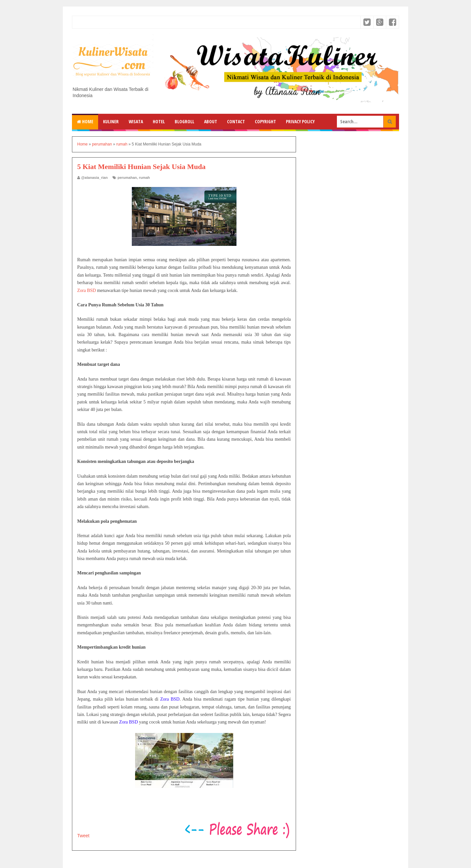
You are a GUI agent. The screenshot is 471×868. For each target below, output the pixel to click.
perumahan (127, 178)
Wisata (136, 121)
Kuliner (111, 121)
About (211, 121)
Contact (236, 121)
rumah (145, 178)
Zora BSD (87, 290)
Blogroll (184, 121)
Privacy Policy (300, 121)
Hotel (159, 121)
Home (85, 121)
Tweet (83, 836)
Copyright (265, 121)
